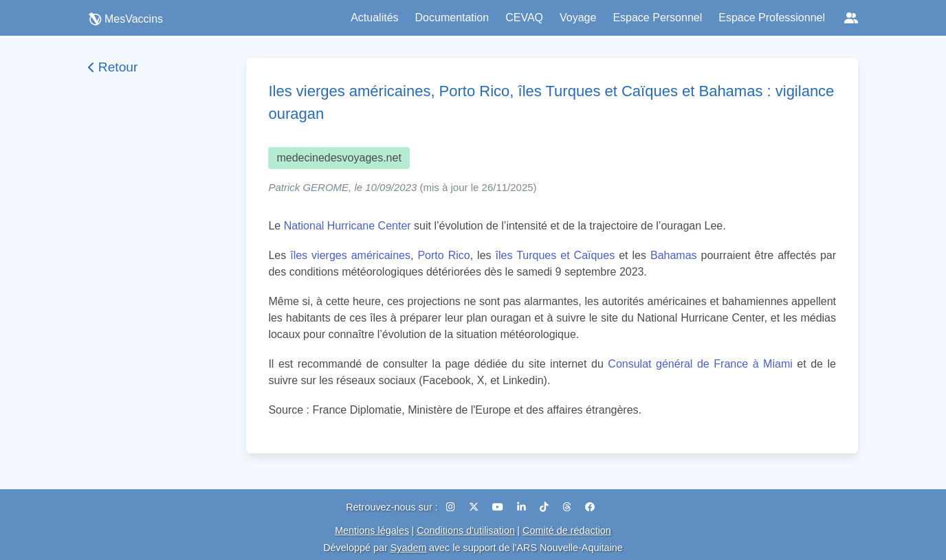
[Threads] (568, 507)
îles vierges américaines (350, 255)
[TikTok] (546, 507)
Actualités (374, 18)
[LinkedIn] (523, 507)
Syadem (409, 548)
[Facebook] (590, 507)
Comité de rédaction (567, 530)
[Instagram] (452, 507)
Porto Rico (443, 255)
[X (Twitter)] (475, 507)
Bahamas (674, 255)
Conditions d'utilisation (466, 530)
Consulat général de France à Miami (700, 364)
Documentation (452, 18)
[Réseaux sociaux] (851, 18)
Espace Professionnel (772, 18)
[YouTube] (499, 507)
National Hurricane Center (348, 226)
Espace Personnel (657, 18)
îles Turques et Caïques (555, 255)
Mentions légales (372, 530)
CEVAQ (524, 18)
